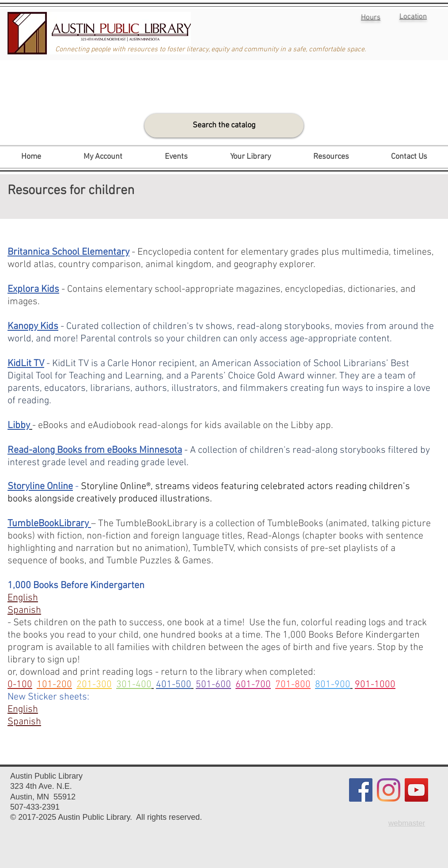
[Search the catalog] (224, 126)
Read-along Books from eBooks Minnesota (95, 450)
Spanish (24, 722)
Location (413, 17)
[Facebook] (361, 790)
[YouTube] (416, 790)
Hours (371, 18)
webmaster (407, 823)
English (23, 709)
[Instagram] (389, 790)
